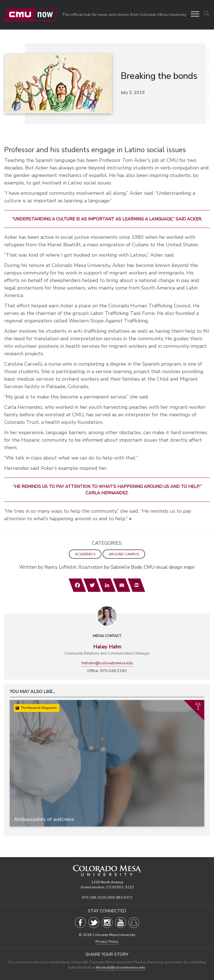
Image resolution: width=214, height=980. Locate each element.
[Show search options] (207, 14)
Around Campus (124, 554)
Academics (85, 554)
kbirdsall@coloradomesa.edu (121, 967)
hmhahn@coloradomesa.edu (107, 663)
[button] (195, 14)
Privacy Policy (107, 942)
